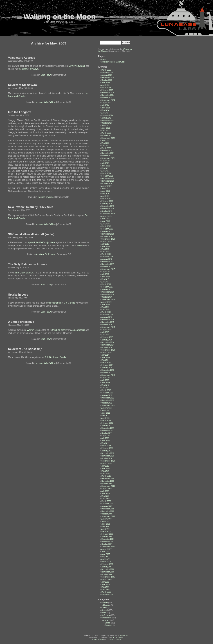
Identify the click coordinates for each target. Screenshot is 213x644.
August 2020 (106, 186)
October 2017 (107, 267)
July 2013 (105, 380)
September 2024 (108, 100)
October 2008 (107, 514)
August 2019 (106, 216)
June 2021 (106, 166)
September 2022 (108, 138)
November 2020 (108, 181)
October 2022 (107, 136)
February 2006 (107, 595)
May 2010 (105, 471)
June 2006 (106, 584)
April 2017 (105, 282)
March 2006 (106, 592)
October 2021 (107, 156)
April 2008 (105, 529)
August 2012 (106, 408)
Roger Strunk (118, 637)
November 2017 (108, 264)
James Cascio (78, 330)
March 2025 (106, 88)
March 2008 (106, 532)
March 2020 (106, 199)
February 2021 (107, 176)
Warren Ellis (33, 330)
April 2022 (105, 146)
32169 (79, 246)
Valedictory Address (22, 58)
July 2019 (105, 219)
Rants (104, 613)
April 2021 (105, 171)
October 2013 (107, 373)
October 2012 (107, 403)
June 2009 (106, 494)
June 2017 (106, 277)
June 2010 (106, 468)
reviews (39, 102)
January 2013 (107, 395)
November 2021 (108, 153)
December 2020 (108, 178)
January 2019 (107, 231)
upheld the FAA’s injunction (42, 242)
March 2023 (106, 133)
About (104, 59)
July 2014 (105, 355)
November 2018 (108, 234)
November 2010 (108, 456)
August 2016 (106, 302)
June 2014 (106, 357)
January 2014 (107, 368)
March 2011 (106, 446)
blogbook (107, 605)
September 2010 (108, 461)
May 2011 (105, 443)
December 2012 (108, 398)
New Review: (31, 207)
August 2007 (106, 549)
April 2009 (105, 499)
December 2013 (108, 370)
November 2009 (108, 481)
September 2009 (108, 486)
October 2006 (107, 574)
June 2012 (106, 413)
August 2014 (106, 352)
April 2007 (105, 559)
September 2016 (108, 299)
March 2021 (106, 173)
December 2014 (108, 342)
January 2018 (107, 259)
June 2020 (106, 191)
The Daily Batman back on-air (28, 264)
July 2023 (105, 125)
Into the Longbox (19, 112)
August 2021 (106, 161)
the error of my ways (28, 69)
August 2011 (106, 436)
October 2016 (107, 297)
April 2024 (105, 113)
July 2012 (105, 410)
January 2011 (107, 451)
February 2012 (107, 423)
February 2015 (107, 337)
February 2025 (107, 90)
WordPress (124, 635)
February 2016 (107, 315)
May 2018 (105, 249)
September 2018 (108, 239)
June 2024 (106, 108)
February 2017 (107, 287)
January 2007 (107, 567)
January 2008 (107, 537)
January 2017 (107, 289)
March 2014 (106, 363)
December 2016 (108, 292)
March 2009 (106, 501)
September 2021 (108, 158)
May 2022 (105, 143)
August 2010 (106, 463)
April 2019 (105, 224)
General (105, 610)
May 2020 (105, 194)
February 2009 (107, 504)
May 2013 (105, 385)
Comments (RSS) (114, 639)
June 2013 (106, 383)
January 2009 (107, 506)
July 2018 (105, 244)
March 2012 (106, 421)
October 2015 (107, 325)
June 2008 (106, 524)
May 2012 (105, 415)
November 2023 (108, 120)
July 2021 (105, 163)
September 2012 (108, 405)
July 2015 (105, 332)
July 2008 (105, 521)
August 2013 (106, 378)
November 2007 (108, 542)
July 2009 (105, 491)
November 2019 (108, 209)
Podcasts (109, 625)
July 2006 (105, 582)
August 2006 (106, 579)
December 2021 (108, 151)
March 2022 (106, 148)
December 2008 (108, 509)
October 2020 (107, 183)
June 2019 (106, 221)
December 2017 (108, 262)
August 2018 (106, 241)
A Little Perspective (21, 322)
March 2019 (106, 226)
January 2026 (107, 75)
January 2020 (107, 204)
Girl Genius (69, 303)
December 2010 (108, 453)
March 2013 (106, 390)
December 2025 (108, 78)
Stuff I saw (46, 75)
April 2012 (105, 418)
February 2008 (107, 534)
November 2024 (108, 95)
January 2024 (107, 118)
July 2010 (105, 466)
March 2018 (106, 254)
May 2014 (105, 360)
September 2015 (108, 327)
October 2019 (107, 211)
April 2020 (105, 196)
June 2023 (106, 128)
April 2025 (105, 85)
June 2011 (106, 441)
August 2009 (106, 489)
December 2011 (108, 428)
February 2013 (107, 393)
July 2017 (105, 274)
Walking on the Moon (60, 17)
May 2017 (105, 279)
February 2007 (107, 564)
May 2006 (105, 587)
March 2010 (106, 476)
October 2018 (107, 236)
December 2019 (108, 206)
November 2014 (108, 345)
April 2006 (105, 590)
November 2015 (108, 322)
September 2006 (108, 577)
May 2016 (105, 307)
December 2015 (108, 320)
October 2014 (107, 347)
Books (107, 623)
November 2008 (108, 511)
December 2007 (108, 539)
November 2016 (108, 294)
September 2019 (108, 214)
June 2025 (106, 83)
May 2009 (105, 496)
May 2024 (105, 110)
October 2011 (107, 433)
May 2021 (105, 168)
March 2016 (106, 312)
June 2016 (106, 305)
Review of (23, 85)
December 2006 (108, 569)
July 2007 (105, 552)
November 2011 (108, 431)
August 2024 (106, 103)
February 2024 (107, 115)
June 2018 (106, 247)
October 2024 (107, 98)
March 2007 (106, 562)
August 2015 (106, 330)
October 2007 (107, 544)
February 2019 (107, 229)
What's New (50, 102)
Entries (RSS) (97, 639)
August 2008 (106, 519)
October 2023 (107, 123)
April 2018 (105, 252)
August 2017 (106, 272)
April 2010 (105, 473)
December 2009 (108, 479)
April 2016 (105, 310)
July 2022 (105, 141)
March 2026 (106, 70)
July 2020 (105, 189)
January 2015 (107, 340)
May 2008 (105, 526)
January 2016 (107, 317)
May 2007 (105, 557)
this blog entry (59, 330)
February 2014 (107, 365)
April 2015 (105, 335)
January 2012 (107, 426)
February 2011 (107, 448)
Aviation (40, 254)
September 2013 (108, 375)
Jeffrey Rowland (77, 66)
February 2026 (107, 73)
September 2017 (108, 269)
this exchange (54, 303)
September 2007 (108, 547)
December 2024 (108, 93)
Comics (41, 197)
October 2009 (107, 484)
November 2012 (108, 400)
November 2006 (108, 572)
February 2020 (107, 201)
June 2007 (106, 554)
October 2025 (107, 80)
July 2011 (105, 438)
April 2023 (105, 131)
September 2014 (108, 350)
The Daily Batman (24, 273)
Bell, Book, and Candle (55, 357)
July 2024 (105, 105)
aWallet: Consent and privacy (113, 62)
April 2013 (105, 388)
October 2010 (107, 458)
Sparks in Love (18, 295)
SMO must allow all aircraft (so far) (31, 234)
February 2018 (107, 257)
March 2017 (106, 284)
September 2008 (108, 516)
